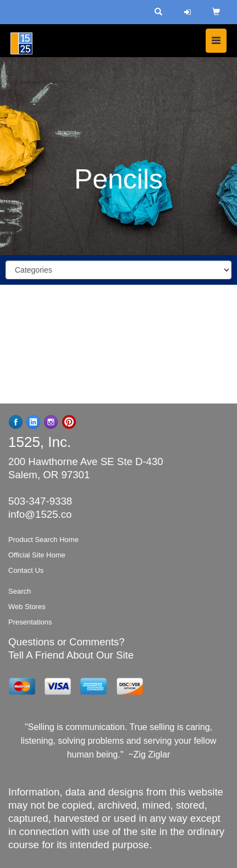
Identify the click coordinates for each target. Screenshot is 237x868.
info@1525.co (40, 514)
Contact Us (26, 570)
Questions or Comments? (67, 642)
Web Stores (27, 607)
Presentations (30, 622)
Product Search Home (43, 540)
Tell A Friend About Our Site (71, 655)
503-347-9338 (40, 501)
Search (20, 591)
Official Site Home (37, 555)
